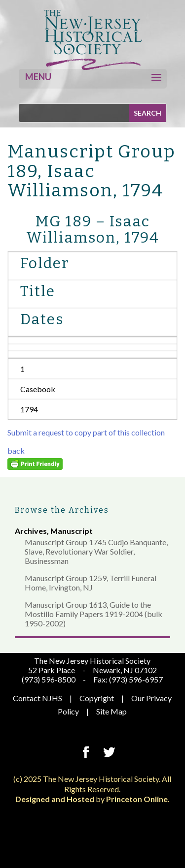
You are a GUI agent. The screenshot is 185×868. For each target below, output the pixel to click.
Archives (31, 531)
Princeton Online (137, 799)
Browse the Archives (62, 510)
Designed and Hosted (55, 799)
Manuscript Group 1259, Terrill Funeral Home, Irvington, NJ (91, 583)
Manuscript (72, 531)
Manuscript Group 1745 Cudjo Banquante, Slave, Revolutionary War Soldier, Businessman (96, 551)
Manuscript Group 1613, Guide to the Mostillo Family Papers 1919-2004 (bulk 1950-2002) (93, 614)
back (16, 450)
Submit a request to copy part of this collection (86, 432)
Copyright (97, 698)
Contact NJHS (37, 698)
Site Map (111, 711)
